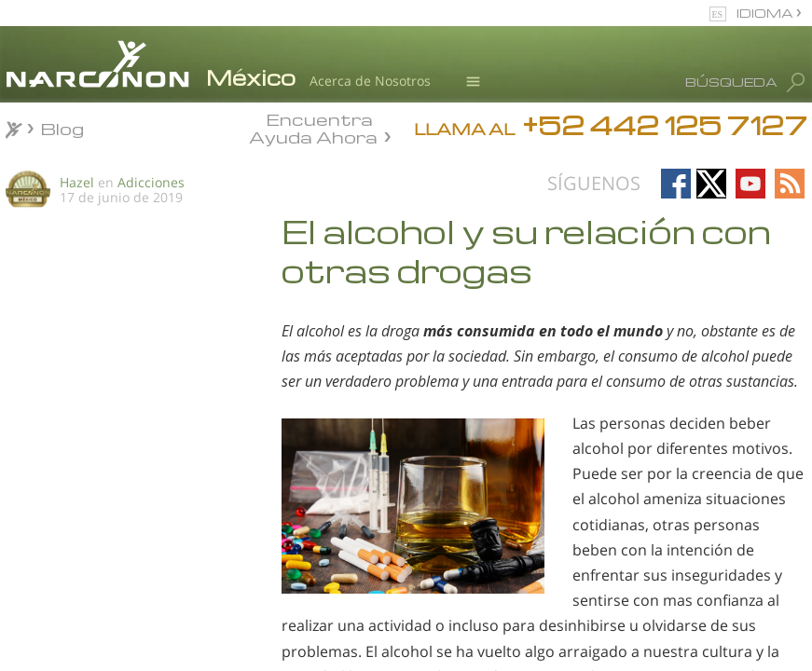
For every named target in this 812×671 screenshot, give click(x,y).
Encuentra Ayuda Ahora (313, 127)
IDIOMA (766, 13)
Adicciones (151, 182)
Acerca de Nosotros (370, 81)
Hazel (77, 182)
